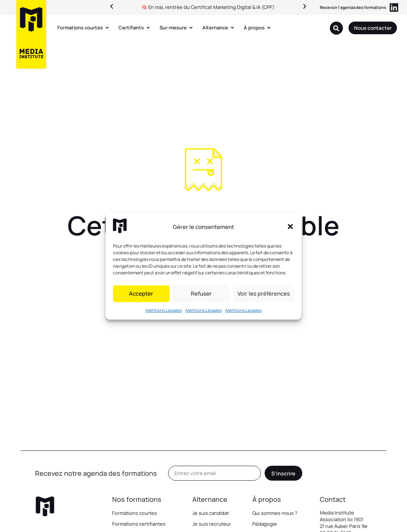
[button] (290, 227)
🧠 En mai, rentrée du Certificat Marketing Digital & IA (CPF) (208, 7)
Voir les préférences (264, 294)
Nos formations (137, 499)
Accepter (141, 294)
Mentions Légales (164, 310)
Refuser (201, 294)
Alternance (210, 499)
